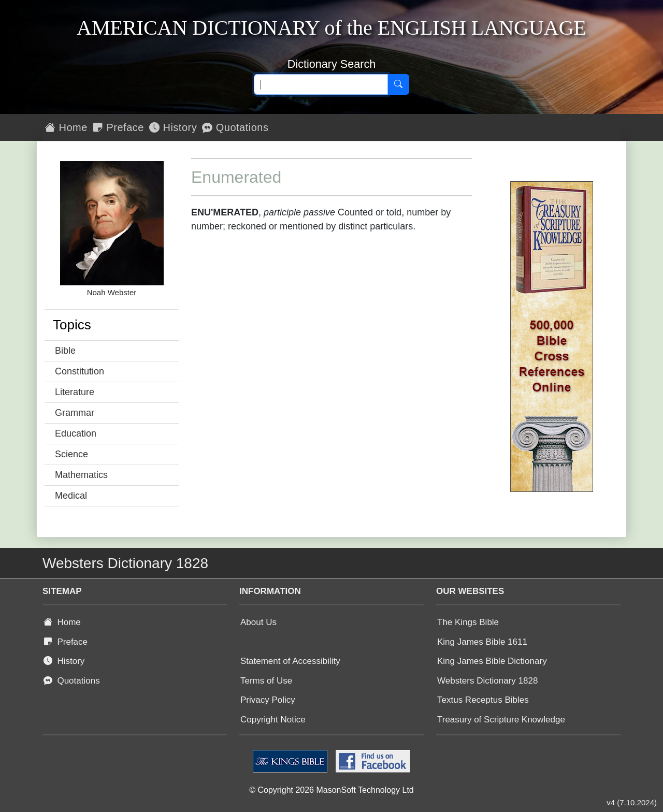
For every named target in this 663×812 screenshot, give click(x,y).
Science (71, 454)
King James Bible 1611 (482, 642)
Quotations (235, 127)
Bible (65, 351)
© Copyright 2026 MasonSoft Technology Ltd (331, 790)
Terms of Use (266, 681)
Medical (71, 496)
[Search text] (321, 84)
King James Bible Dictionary (492, 661)
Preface (118, 127)
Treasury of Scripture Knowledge (501, 720)
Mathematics (81, 475)
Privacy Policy (268, 700)
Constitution (80, 371)
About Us (258, 622)
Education (76, 433)
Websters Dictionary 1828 (487, 681)
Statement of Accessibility (290, 661)
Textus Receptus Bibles (483, 700)
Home (66, 127)
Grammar (75, 413)
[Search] (398, 84)
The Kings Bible (468, 622)
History (173, 127)
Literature (75, 392)
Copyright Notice (273, 720)
